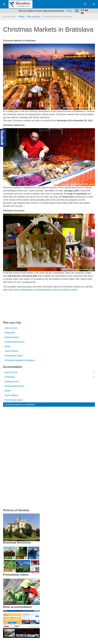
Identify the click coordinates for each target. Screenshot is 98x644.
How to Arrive (11, 328)
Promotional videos (14, 356)
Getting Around (12, 337)
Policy (69, 11)
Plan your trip (33, 17)
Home (21, 17)
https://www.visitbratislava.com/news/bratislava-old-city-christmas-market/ (43, 290)
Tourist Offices (11, 351)
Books (8, 346)
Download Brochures (15, 342)
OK (77, 11)
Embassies (10, 333)
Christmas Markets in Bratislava (20, 360)
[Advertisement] (39, 307)
